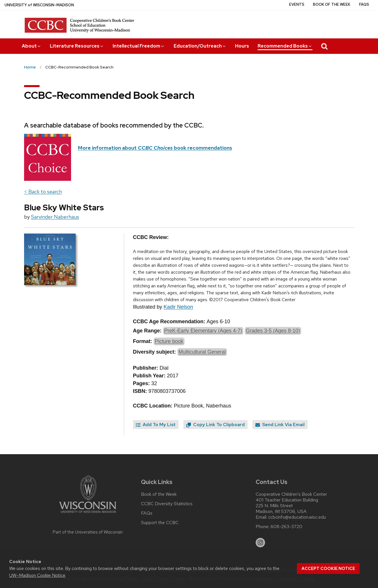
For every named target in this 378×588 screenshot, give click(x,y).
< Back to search (43, 192)
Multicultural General (202, 352)
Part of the (88, 532)
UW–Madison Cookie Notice (37, 575)
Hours (242, 46)
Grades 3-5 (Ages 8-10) (273, 331)
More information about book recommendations (155, 148)
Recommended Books (285, 46)
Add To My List (156, 425)
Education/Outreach (200, 46)
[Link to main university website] (88, 514)
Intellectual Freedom (139, 46)
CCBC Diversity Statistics (167, 504)
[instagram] (261, 543)
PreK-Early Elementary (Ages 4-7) (203, 331)
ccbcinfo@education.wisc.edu (297, 517)
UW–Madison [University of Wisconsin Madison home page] (39, 5)
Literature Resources (77, 46)
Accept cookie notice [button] (328, 569)
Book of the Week (332, 4)
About (32, 46)
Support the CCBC (160, 523)
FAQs (364, 4)
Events (297, 4)
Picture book (169, 341)
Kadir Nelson (178, 307)
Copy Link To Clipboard (216, 425)
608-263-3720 (286, 527)
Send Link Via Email (280, 425)
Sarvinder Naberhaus (55, 217)
